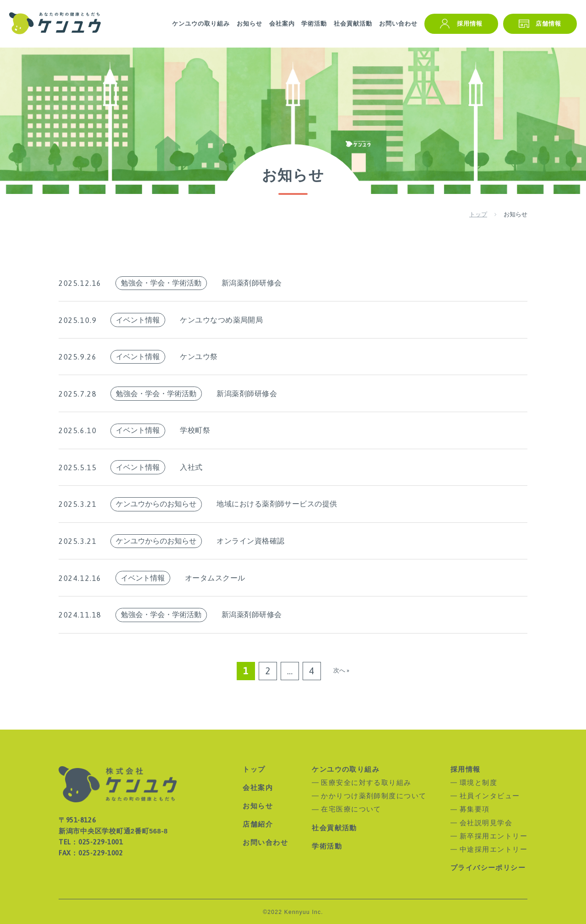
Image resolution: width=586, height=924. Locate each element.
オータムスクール (215, 578)
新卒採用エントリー (494, 836)
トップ (254, 770)
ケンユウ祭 (199, 357)
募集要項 (475, 809)
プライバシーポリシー (488, 868)
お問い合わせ (398, 24)
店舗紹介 (258, 825)
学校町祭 (195, 430)
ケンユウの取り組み (201, 24)
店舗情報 (548, 24)
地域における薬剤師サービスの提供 (277, 504)
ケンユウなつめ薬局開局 (221, 320)
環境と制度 (478, 783)
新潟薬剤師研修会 (252, 283)
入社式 (191, 467)
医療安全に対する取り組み (366, 783)
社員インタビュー (490, 796)
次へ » (341, 670)
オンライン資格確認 (250, 541)
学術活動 (314, 24)
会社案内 (282, 24)
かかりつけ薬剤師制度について (374, 796)
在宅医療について (351, 809)
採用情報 (470, 24)
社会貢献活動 (353, 24)
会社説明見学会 (486, 823)
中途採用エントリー (494, 850)
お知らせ (250, 24)
